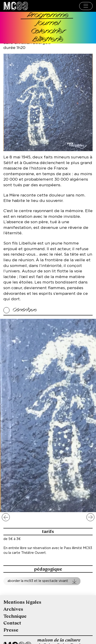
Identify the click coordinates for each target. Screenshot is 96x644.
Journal (48, 23)
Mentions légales (22, 602)
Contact (12, 623)
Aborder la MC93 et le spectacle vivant (38, 581)
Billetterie (48, 40)
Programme (48, 16)
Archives (13, 609)
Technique (15, 616)
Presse (11, 630)
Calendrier (48, 32)
